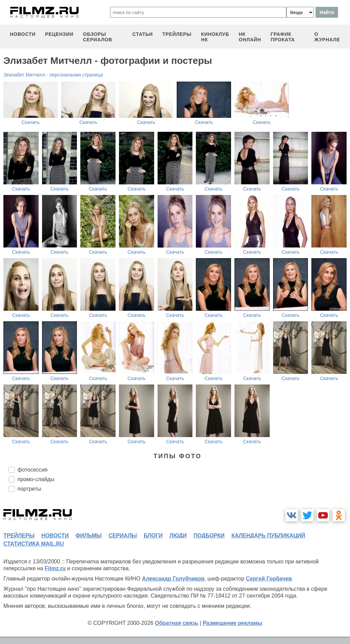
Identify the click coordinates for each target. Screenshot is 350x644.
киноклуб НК (215, 37)
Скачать (31, 122)
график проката (283, 37)
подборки (209, 536)
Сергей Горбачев (269, 579)
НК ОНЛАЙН (250, 37)
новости (23, 34)
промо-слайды (36, 479)
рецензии (59, 34)
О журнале (327, 37)
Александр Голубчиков (173, 579)
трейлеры (177, 34)
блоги (153, 536)
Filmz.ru (55, 568)
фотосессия (32, 470)
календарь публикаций (268, 536)
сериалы (123, 536)
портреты (29, 489)
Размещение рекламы (233, 623)
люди (178, 536)
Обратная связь (177, 623)
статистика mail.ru (34, 544)
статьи (143, 34)
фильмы (89, 536)
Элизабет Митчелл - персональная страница (53, 75)
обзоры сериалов (98, 37)
